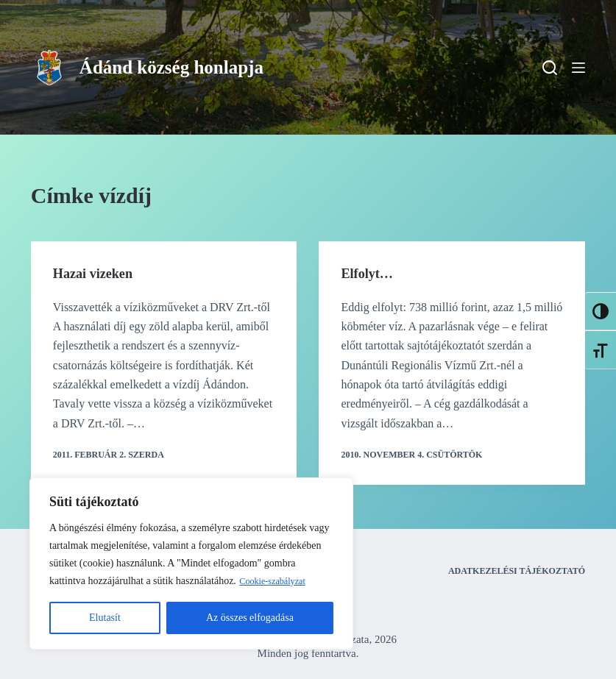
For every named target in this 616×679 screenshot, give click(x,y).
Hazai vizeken (97, 273)
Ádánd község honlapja (171, 67)
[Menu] (578, 68)
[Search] (550, 68)
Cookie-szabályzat (277, 581)
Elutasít (105, 618)
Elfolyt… (369, 273)
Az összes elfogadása (250, 618)
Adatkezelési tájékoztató (517, 571)
